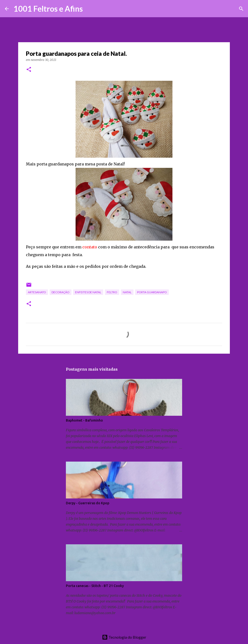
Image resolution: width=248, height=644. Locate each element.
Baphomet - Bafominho (84, 420)
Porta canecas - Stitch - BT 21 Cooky (95, 586)
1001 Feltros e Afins (48, 9)
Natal (127, 292)
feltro (112, 292)
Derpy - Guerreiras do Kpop (88, 503)
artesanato (37, 292)
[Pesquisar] (90, 9)
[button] (29, 70)
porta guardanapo (152, 292)
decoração (61, 292)
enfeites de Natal (88, 292)
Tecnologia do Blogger (124, 637)
